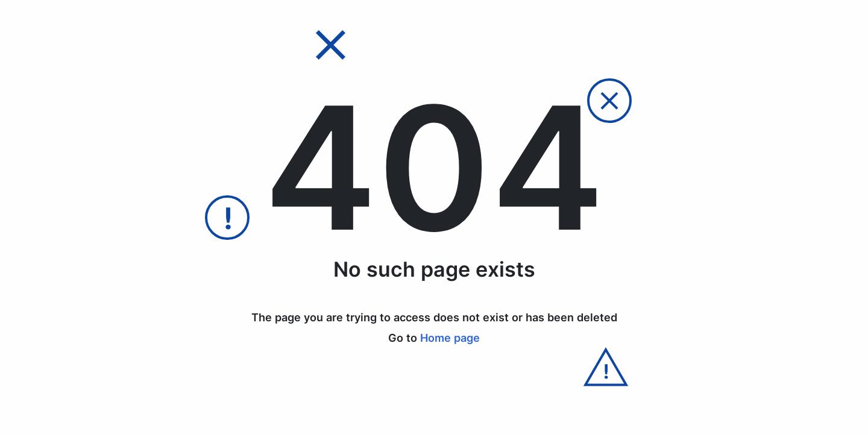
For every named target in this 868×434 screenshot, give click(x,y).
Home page (450, 338)
